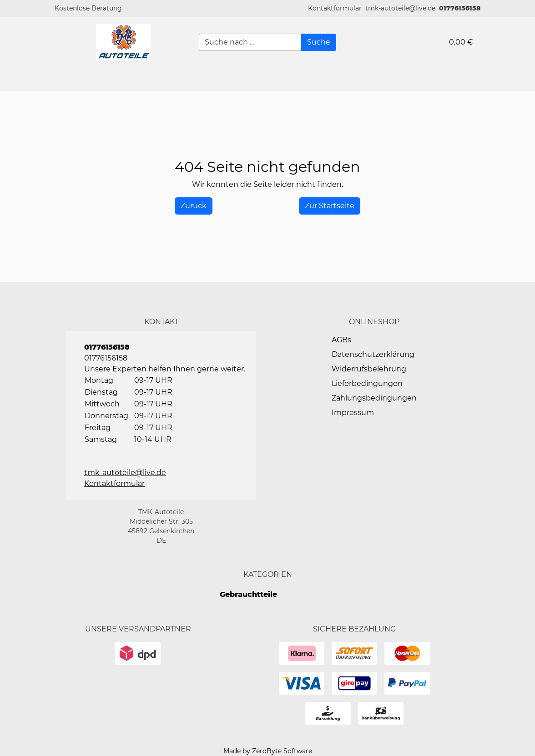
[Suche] (319, 42)
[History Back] (194, 206)
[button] (335, 8)
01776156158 (460, 8)
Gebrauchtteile (248, 594)
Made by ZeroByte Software (268, 751)
